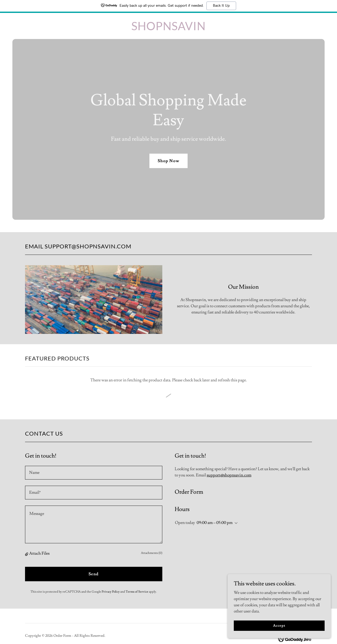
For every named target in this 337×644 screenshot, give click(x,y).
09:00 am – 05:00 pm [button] (215, 523)
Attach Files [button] (39, 553)
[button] (27, 554)
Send (94, 574)
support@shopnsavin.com (229, 475)
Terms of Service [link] (137, 592)
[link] (168, 29)
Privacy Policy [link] (111, 592)
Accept (279, 625)
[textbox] (94, 473)
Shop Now (168, 161)
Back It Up (221, 6)
